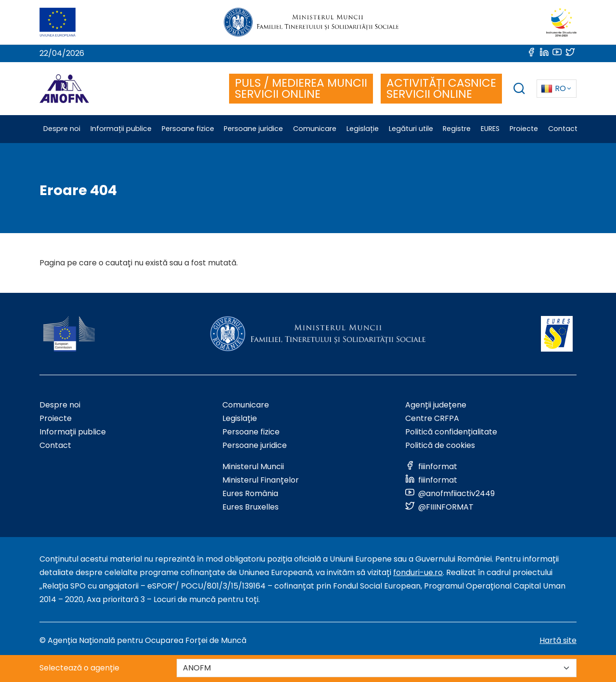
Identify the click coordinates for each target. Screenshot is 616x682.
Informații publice (73, 432)
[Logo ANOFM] (64, 89)
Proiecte (56, 418)
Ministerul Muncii (253, 466)
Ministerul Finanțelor (261, 480)
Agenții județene (436, 405)
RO (553, 88)
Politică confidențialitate (451, 432)
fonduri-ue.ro (418, 572)
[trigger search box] (519, 90)
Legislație (240, 418)
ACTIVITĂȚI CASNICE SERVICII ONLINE (441, 88)
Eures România (250, 493)
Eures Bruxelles (250, 507)
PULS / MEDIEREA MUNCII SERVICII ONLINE (301, 88)
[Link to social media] (532, 53)
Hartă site (558, 640)
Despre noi (60, 405)
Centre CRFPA (432, 418)
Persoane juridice (255, 445)
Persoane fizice (251, 432)
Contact (55, 445)
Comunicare (246, 405)
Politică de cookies (440, 445)
